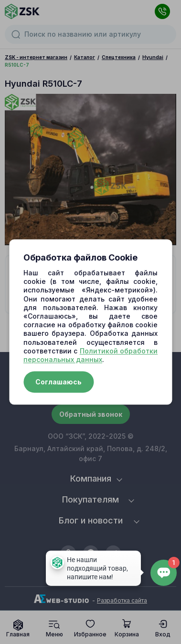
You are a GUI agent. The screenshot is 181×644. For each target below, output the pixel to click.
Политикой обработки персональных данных (90, 355)
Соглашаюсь (59, 382)
